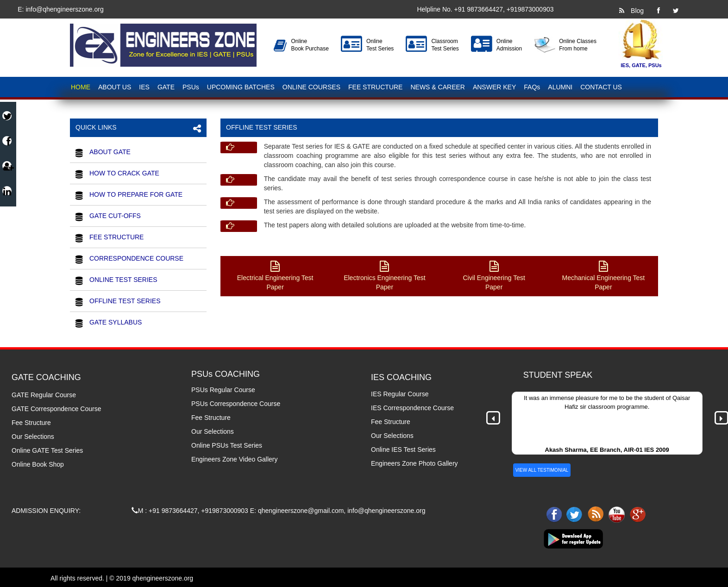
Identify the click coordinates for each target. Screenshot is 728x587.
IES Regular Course (400, 394)
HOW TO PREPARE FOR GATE (136, 194)
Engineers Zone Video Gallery (235, 459)
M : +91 (147, 511)
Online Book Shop (38, 464)
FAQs (532, 87)
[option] (607, 423)
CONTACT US (601, 87)
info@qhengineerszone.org (64, 9)
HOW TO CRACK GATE (124, 173)
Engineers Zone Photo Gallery (414, 463)
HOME (81, 87)
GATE (166, 87)
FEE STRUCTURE (375, 87)
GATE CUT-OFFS (115, 216)
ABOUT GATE (110, 152)
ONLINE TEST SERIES (123, 280)
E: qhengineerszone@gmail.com (297, 511)
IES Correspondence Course (412, 408)
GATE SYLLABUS (116, 322)
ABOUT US (115, 87)
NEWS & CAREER (437, 87)
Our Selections (33, 437)
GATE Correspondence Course (56, 409)
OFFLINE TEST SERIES (125, 301)
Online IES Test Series (403, 450)
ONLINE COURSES (311, 87)
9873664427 (485, 9)
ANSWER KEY (494, 87)
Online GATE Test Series (47, 450)
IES (144, 87)
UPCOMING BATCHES (241, 87)
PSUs (191, 87)
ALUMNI (560, 87)
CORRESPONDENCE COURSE (136, 258)
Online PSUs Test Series (227, 445)
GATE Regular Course (44, 395)
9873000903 (536, 9)
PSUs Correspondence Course (236, 404)
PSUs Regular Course (223, 390)
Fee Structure (31, 423)
